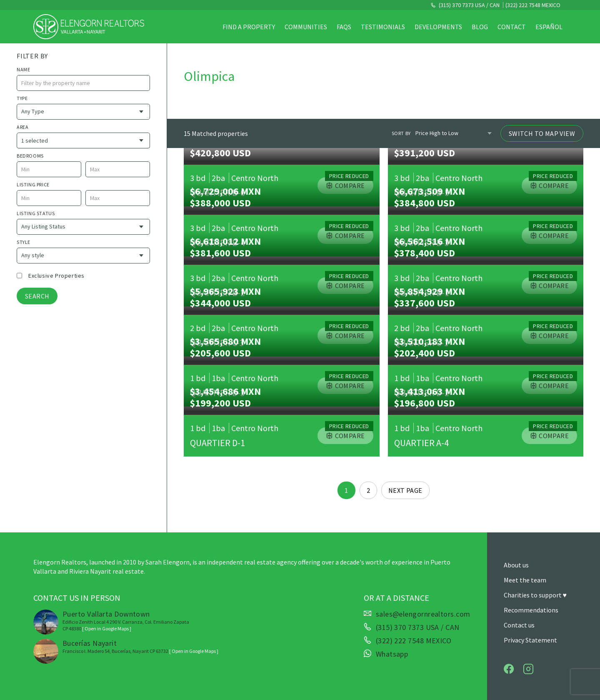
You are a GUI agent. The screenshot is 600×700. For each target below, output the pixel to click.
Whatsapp (392, 654)
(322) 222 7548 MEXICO (533, 5)
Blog (480, 27)
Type (22, 98)
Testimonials (383, 27)
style (24, 242)
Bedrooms (30, 156)
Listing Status (36, 213)
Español (549, 27)
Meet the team (525, 580)
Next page (405, 490)
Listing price (33, 184)
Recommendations (531, 610)
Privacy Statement (530, 640)
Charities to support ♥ (535, 595)
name (23, 69)
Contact (512, 27)
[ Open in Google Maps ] (107, 628)
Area (22, 127)
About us (516, 565)
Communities (306, 27)
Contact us (519, 625)
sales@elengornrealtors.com (423, 614)
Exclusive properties (56, 276)
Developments (438, 27)
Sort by (401, 133)
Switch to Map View (542, 133)
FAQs (344, 27)
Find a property (249, 27)
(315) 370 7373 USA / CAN (469, 5)
